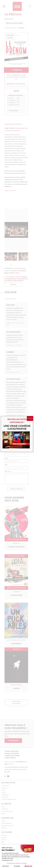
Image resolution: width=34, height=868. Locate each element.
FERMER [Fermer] (30, 418)
